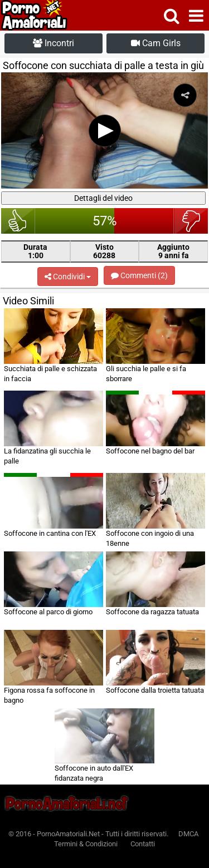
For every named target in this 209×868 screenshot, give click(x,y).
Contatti (143, 844)
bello (18, 221)
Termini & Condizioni (86, 844)
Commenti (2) (139, 275)
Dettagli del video (103, 198)
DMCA (188, 834)
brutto (191, 221)
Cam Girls (156, 43)
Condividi (68, 277)
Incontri (54, 43)
